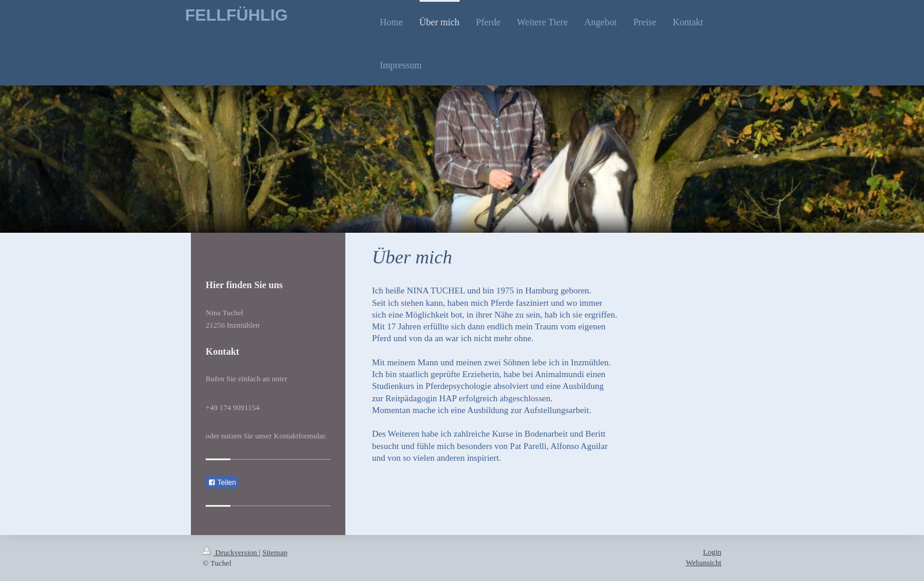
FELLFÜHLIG (236, 15)
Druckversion (231, 552)
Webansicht (704, 562)
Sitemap (275, 552)
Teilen (222, 483)
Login (712, 552)
